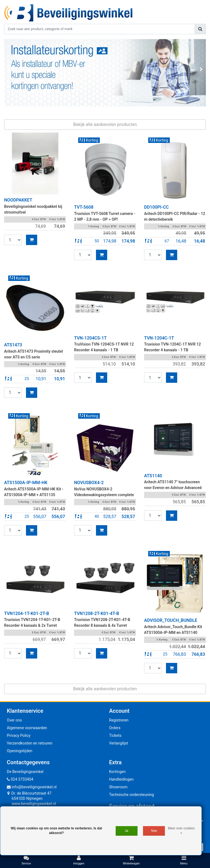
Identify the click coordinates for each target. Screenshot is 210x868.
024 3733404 (20, 779)
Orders (115, 728)
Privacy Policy (19, 735)
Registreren (119, 720)
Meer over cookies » (181, 831)
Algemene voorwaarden (27, 728)
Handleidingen (121, 779)
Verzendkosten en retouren (30, 743)
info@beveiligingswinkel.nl (32, 787)
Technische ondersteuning (132, 795)
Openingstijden (20, 751)
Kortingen (117, 772)
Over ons (14, 720)
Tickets (115, 735)
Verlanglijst (119, 743)
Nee (154, 831)
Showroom (118, 787)
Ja (126, 831)
